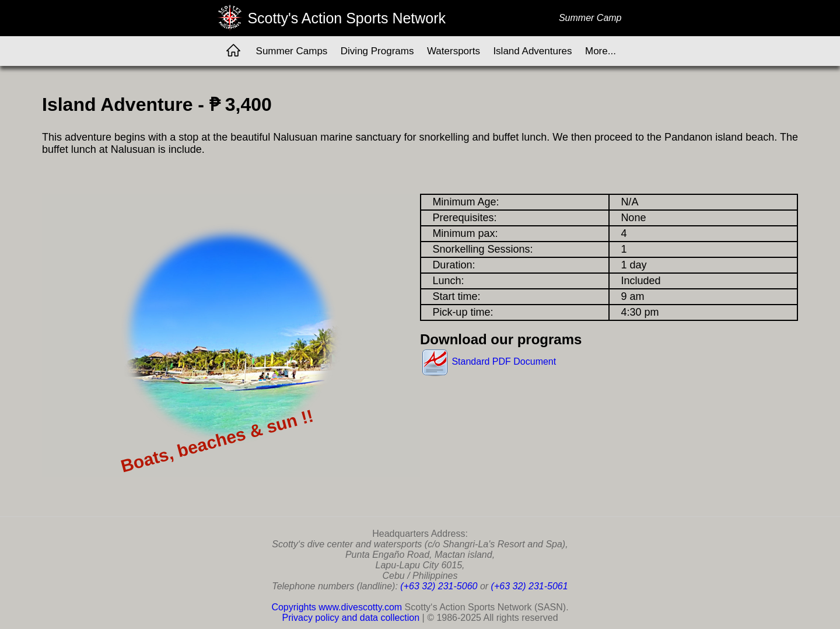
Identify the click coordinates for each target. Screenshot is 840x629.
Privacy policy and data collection (351, 618)
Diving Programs (377, 51)
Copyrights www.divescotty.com (337, 607)
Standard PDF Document (488, 361)
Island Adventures (532, 51)
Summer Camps (292, 51)
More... (601, 51)
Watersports (454, 51)
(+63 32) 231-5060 (439, 586)
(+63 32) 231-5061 (530, 586)
